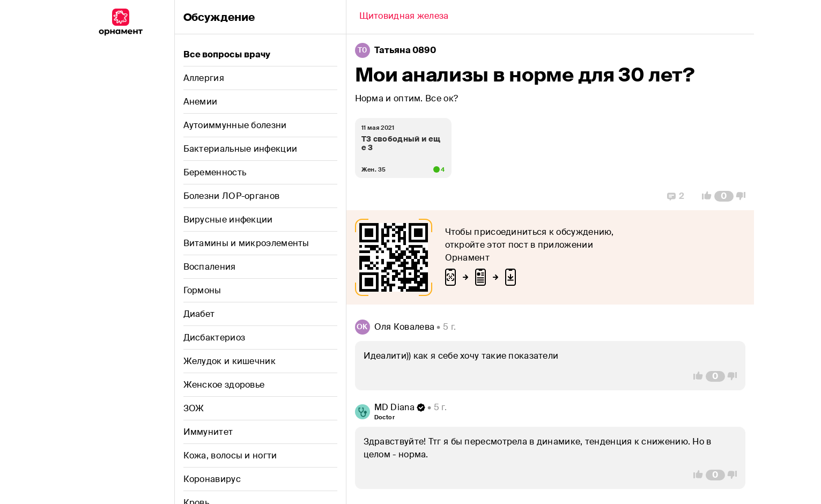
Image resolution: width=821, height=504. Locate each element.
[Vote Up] (704, 196)
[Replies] (676, 196)
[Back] (404, 17)
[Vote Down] (744, 196)
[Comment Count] (724, 196)
